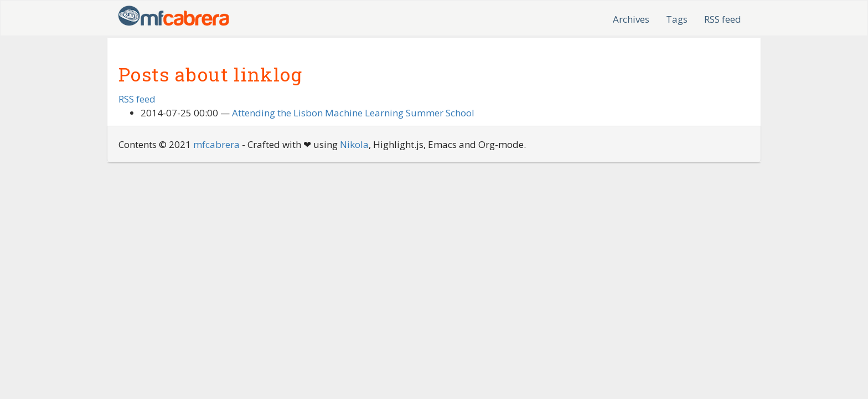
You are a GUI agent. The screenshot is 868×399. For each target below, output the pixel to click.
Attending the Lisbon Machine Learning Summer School (353, 113)
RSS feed (723, 19)
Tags (677, 19)
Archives (631, 19)
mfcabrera (216, 144)
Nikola (354, 144)
